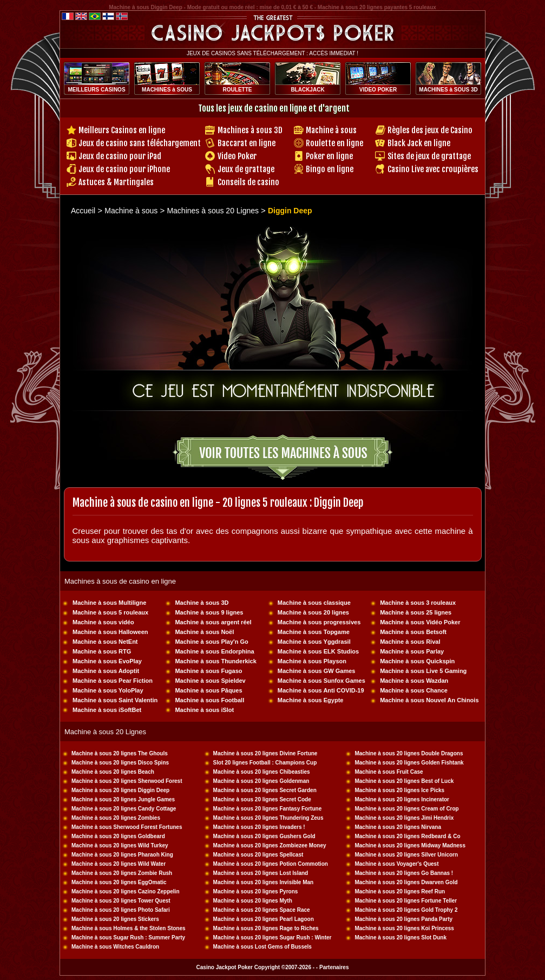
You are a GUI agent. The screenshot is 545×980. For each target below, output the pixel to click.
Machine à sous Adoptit (106, 671)
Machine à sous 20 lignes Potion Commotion (271, 864)
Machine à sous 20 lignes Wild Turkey (120, 845)
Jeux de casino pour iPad (120, 156)
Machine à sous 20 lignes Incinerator (402, 799)
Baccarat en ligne (247, 143)
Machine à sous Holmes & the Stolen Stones (129, 928)
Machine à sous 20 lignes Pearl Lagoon (264, 919)
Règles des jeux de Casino (430, 130)
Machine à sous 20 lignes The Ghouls (120, 753)
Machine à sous (331, 130)
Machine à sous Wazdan (414, 681)
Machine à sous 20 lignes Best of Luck (404, 781)
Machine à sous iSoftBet (107, 710)
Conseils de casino (248, 182)
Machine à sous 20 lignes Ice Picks (399, 790)
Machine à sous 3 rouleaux (418, 603)
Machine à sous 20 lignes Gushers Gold (264, 836)
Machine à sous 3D (202, 603)
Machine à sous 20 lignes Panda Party (403, 919)
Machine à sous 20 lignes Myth (253, 901)
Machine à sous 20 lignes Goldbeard (118, 836)
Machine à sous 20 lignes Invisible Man (264, 882)
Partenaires (334, 967)
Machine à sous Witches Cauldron (115, 947)
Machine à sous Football (209, 700)
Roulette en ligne (334, 143)
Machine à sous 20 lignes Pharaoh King (122, 855)
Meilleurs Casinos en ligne (122, 130)
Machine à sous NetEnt (105, 642)
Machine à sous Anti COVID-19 (321, 690)
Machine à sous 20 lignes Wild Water (119, 864)
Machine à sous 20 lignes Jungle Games (123, 799)
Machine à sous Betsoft (413, 632)
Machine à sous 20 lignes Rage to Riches (266, 928)
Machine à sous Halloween (110, 632)
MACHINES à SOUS (167, 90)
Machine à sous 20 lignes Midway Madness (410, 845)
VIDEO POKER (378, 90)
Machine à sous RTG (102, 651)
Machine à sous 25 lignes (416, 612)
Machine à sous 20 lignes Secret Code (262, 799)
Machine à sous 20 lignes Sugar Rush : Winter (272, 937)
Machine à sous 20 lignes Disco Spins (120, 763)
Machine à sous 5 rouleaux (110, 612)
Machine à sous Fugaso (208, 671)
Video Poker (237, 156)
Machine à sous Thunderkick (215, 661)
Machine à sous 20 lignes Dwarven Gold (406, 882)
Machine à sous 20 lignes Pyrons (256, 891)
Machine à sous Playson (312, 661)
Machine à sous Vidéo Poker (420, 622)
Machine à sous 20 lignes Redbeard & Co (407, 836)
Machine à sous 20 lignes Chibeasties (262, 772)
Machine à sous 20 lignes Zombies (116, 818)
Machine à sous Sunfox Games (321, 681)
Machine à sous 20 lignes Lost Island (261, 873)
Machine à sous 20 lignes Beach (113, 772)
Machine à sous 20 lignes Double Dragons (409, 753)
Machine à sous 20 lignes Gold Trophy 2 (406, 910)
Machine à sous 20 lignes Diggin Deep (120, 790)
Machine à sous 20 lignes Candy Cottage (124, 809)
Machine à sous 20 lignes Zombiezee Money (270, 845)
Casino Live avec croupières (433, 169)
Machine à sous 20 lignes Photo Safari (121, 910)
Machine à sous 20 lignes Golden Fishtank (409, 763)
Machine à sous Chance (414, 690)
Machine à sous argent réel (213, 622)
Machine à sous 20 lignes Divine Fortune (265, 753)
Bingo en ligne (330, 169)
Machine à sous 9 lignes (209, 612)
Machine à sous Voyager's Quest (396, 864)
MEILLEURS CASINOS (96, 90)
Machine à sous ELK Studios (318, 651)
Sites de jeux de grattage (429, 156)
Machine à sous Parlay (412, 651)
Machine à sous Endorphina (214, 651)
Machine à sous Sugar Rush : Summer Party (128, 937)
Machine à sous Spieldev (210, 681)
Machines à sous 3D (250, 130)
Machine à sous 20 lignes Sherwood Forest (127, 781)
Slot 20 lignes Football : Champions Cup (265, 763)
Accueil (83, 211)
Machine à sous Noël (204, 632)
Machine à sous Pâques (208, 690)
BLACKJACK (307, 90)
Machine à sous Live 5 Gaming (423, 671)
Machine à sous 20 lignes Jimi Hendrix (404, 818)
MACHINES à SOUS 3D (448, 90)
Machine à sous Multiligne (109, 603)
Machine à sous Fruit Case (389, 772)
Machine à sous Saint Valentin (115, 700)
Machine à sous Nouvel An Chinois (429, 700)
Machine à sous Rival (410, 642)
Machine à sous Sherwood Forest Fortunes (127, 827)
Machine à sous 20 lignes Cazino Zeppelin (126, 891)
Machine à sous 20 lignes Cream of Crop (406, 809)
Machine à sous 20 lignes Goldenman (261, 781)
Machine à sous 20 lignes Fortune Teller (406, 901)
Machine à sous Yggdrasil (314, 642)
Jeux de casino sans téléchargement (140, 143)
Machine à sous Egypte (311, 700)
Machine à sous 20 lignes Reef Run (400, 891)
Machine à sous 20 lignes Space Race (262, 910)
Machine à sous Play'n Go (211, 642)
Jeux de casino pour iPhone (124, 169)
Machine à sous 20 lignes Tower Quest (121, 901)
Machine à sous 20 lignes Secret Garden (265, 790)
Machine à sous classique (314, 603)
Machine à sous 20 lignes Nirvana (398, 827)
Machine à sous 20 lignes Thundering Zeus (268, 818)
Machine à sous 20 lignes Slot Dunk (400, 937)
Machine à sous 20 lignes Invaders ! (259, 827)
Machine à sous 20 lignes (313, 612)
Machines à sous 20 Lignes (214, 211)
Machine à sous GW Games (317, 671)
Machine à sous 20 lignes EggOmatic (119, 882)
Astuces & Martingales (116, 182)
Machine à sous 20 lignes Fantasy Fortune (268, 809)
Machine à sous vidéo (103, 622)
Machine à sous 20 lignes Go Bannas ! (404, 873)
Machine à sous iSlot (204, 710)
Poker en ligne (329, 156)
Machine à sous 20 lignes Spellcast (258, 855)
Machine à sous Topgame (314, 632)
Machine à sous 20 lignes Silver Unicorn (406, 855)
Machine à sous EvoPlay (107, 661)
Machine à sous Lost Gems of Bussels (262, 947)
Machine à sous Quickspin (417, 661)
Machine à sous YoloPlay (108, 690)
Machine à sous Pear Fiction (113, 681)
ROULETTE (238, 90)
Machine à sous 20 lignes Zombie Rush (122, 873)
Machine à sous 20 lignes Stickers (115, 919)
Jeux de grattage (246, 169)
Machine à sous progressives (319, 622)
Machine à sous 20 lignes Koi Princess (404, 928)
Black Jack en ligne (419, 143)
